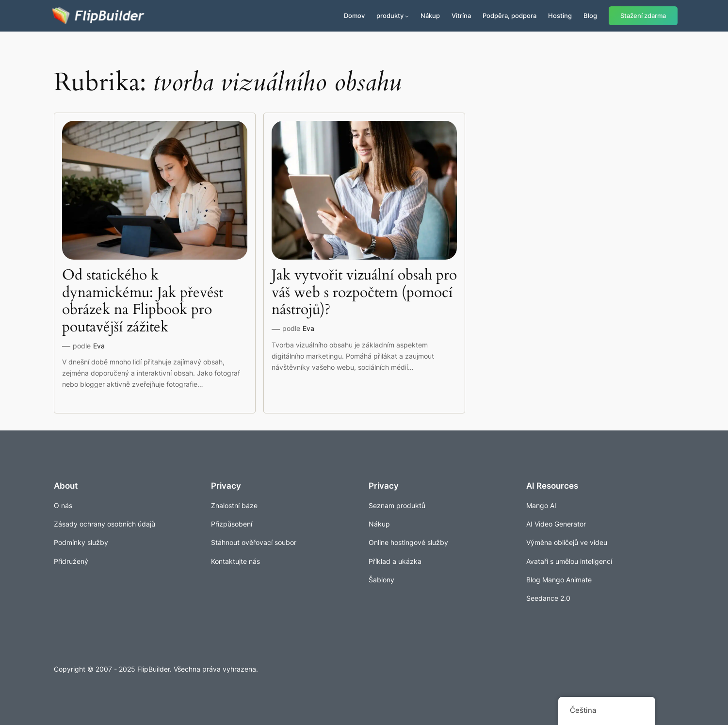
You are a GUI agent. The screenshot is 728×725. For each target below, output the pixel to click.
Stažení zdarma (643, 16)
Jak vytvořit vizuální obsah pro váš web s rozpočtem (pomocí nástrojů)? (364, 293)
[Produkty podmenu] (407, 16)
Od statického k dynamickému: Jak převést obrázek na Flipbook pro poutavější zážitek (143, 301)
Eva (99, 346)
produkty (390, 16)
